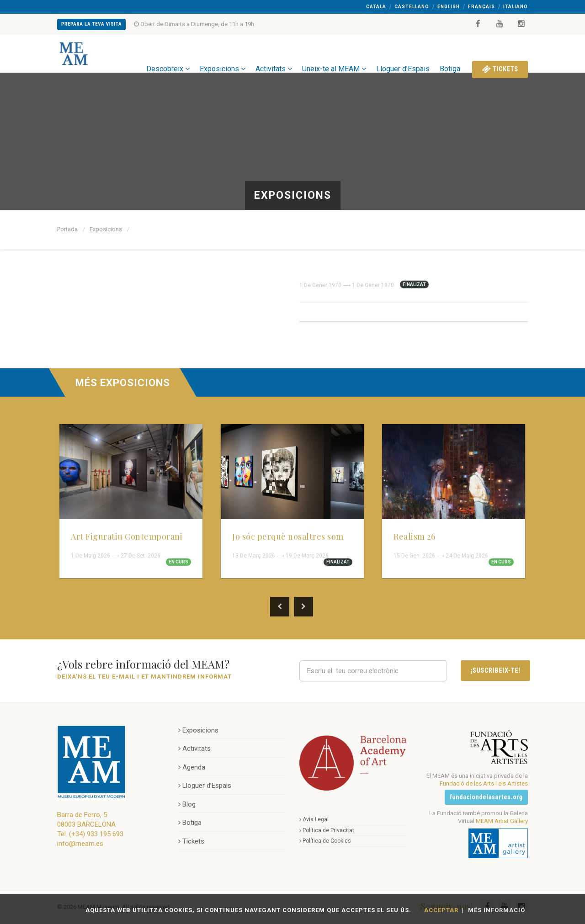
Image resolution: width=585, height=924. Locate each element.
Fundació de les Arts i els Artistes (484, 783)
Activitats (274, 53)
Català (376, 7)
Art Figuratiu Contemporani (127, 536)
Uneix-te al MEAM (334, 53)
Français (481, 7)
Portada (67, 229)
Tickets (500, 53)
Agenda (192, 767)
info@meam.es (80, 844)
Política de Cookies (325, 841)
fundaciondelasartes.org (486, 797)
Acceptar (441, 910)
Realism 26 (414, 536)
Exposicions (223, 53)
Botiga (450, 53)
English (449, 7)
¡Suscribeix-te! (495, 670)
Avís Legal (314, 819)
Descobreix (168, 53)
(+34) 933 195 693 (96, 834)
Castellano (412, 7)
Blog (187, 804)
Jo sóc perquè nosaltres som (288, 536)
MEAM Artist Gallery (502, 821)
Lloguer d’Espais (403, 53)
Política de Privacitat (327, 830)
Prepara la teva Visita (91, 24)
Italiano (516, 7)
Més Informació (497, 910)
